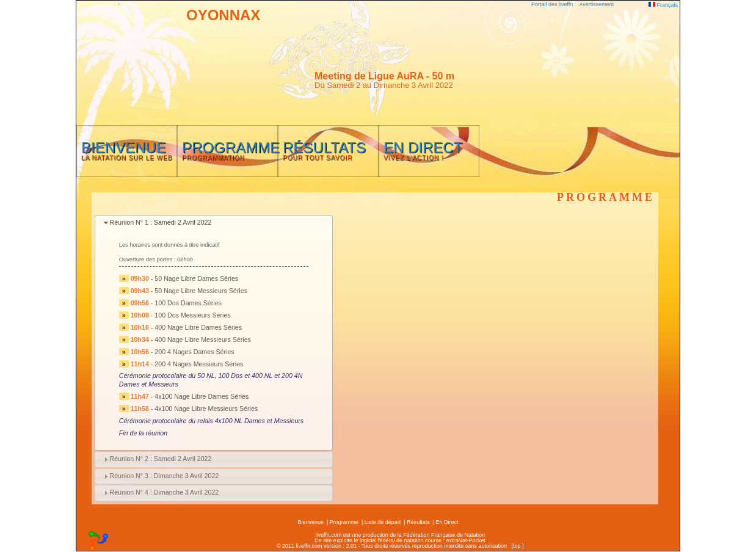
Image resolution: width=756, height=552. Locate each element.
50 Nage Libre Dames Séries (196, 278)
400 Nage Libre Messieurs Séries (203, 340)
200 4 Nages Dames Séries (194, 352)
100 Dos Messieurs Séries (192, 315)
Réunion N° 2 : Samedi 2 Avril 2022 (160, 459)
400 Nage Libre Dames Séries (198, 327)
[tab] (214, 223)
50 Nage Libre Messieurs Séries (201, 291)
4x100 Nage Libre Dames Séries (202, 396)
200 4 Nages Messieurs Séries (199, 364)
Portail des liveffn (552, 4)
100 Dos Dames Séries (188, 303)
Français (663, 5)
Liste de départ (383, 522)
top (517, 546)
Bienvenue (311, 522)
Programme (344, 522)
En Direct (447, 522)
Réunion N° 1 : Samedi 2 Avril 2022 (160, 222)
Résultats (418, 522)
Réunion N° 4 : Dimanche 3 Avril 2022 (164, 492)
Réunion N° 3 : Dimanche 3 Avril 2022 (164, 476)
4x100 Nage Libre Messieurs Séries (206, 409)
